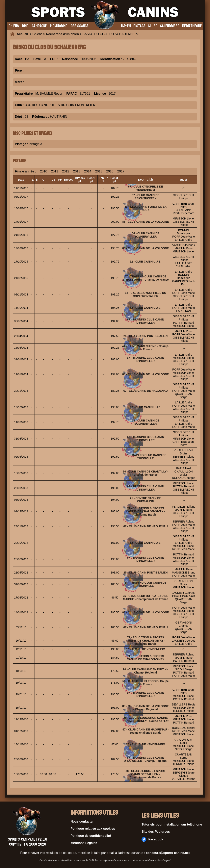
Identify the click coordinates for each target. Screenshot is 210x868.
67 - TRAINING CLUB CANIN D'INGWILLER (146, 321)
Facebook (152, 839)
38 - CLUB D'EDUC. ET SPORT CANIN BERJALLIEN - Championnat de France (145, 774)
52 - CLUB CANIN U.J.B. (146, 262)
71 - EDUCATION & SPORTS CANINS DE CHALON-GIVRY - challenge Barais (146, 511)
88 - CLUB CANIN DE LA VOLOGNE (145, 222)
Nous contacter (82, 821)
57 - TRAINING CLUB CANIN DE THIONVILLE (145, 457)
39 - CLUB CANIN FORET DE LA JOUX (145, 208)
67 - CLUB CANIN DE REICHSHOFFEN (145, 197)
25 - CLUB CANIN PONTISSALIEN (145, 336)
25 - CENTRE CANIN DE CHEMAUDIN (146, 500)
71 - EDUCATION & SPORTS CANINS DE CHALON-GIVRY (146, 658)
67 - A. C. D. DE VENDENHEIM (145, 649)
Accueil (23, 34)
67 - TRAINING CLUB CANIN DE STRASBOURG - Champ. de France (146, 278)
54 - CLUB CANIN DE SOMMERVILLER (145, 235)
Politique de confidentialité (91, 836)
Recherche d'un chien (63, 34)
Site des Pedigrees (156, 832)
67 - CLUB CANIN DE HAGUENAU (146, 391)
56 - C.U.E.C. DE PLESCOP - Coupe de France (146, 683)
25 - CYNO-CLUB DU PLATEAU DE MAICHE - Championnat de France (145, 598)
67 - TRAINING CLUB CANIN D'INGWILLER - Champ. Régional (146, 759)
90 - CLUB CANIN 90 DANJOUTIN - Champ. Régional (146, 671)
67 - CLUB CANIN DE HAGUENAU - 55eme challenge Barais (145, 731)
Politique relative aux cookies (93, 829)
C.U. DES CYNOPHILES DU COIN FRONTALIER (60, 105)
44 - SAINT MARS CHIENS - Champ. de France (145, 348)
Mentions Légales (84, 843)
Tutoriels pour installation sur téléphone (172, 824)
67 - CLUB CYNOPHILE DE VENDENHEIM (145, 188)
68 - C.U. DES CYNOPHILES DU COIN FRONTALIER (145, 294)
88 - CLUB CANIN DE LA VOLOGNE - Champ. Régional (145, 708)
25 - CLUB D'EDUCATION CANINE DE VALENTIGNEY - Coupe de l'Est (146, 719)
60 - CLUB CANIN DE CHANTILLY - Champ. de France (146, 473)
